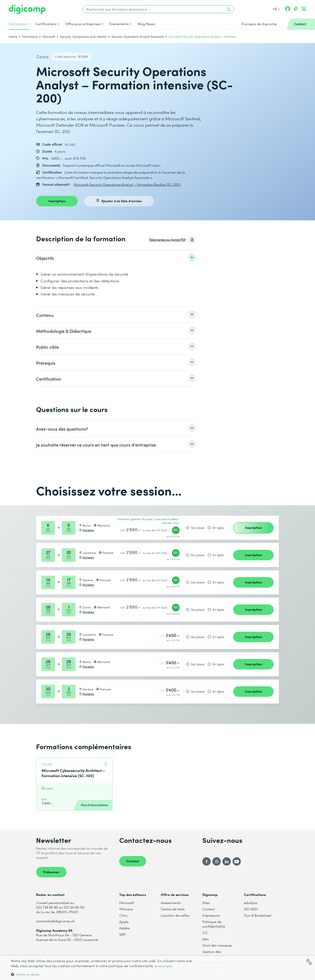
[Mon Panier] (304, 9)
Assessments (171, 903)
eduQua (250, 903)
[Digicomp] (27, 9)
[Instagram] (217, 861)
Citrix (123, 915)
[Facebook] (206, 861)
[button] (106, 974)
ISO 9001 (251, 909)
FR (276, 9)
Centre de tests (173, 909)
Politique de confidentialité (214, 924)
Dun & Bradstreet (258, 915)
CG (205, 933)
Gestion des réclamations (213, 954)
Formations (17, 24)
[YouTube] (237, 861)
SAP (122, 934)
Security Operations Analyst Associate (138, 37)
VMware (126, 909)
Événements (119, 24)
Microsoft (49, 37)
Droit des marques (217, 945)
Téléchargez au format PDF (167, 240)
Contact (133, 861)
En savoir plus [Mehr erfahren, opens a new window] (163, 966)
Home (13, 37)
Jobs (206, 939)
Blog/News (146, 24)
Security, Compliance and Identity (83, 37)
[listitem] (116, 258)
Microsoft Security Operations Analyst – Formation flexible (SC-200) (127, 184)
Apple (124, 922)
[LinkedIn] (227, 861)
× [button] (310, 964)
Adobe (124, 928)
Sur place (198, 528)
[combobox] (309, 961)
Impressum (211, 915)
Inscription (57, 201)
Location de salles (175, 915)
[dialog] (157, 968)
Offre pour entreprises (83, 24)
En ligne (218, 528)
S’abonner (51, 872)
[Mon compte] (288, 10)
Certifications (46, 24)
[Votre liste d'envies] (296, 9)
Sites (206, 903)
